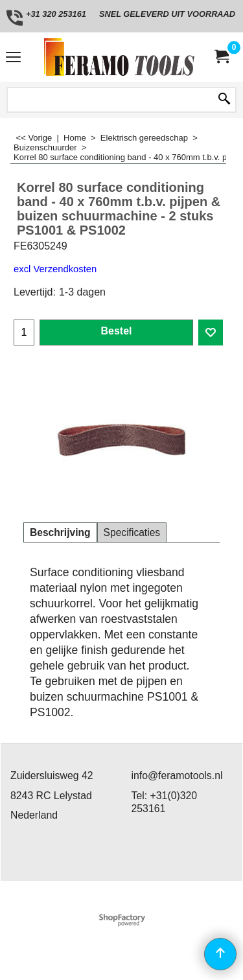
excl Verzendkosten (55, 269)
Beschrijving (60, 532)
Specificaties (132, 532)
